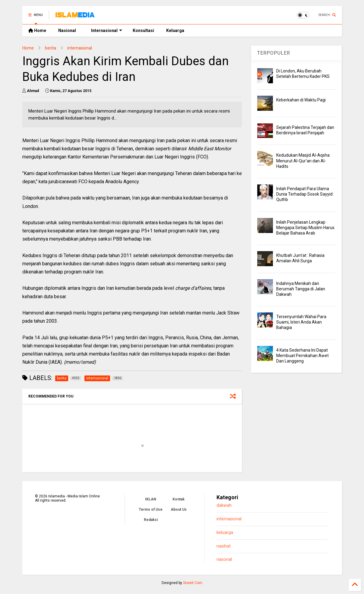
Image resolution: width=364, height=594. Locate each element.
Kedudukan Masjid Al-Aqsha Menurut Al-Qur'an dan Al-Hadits (303, 161)
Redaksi (151, 520)
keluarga (225, 533)
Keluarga (175, 30)
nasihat (224, 546)
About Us (179, 509)
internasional (80, 48)
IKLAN (151, 499)
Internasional (107, 30)
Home (37, 30)
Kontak (179, 499)
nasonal (224, 559)
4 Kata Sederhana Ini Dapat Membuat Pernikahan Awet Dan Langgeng (302, 356)
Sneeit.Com (193, 583)
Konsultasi (143, 30)
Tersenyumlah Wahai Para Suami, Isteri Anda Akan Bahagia (301, 322)
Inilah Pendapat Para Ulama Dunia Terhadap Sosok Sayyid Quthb (304, 194)
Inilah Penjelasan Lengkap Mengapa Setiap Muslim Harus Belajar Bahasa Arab (305, 228)
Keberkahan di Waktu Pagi (301, 100)
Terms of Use (151, 509)
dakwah (224, 505)
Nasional (67, 30)
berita (51, 48)
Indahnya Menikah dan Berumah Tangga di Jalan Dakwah (301, 289)
